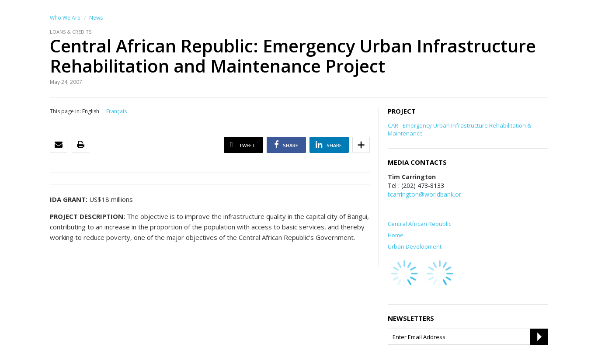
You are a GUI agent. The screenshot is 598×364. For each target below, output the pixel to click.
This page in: (65, 111)
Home (396, 235)
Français (116, 111)
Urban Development (415, 246)
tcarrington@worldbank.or (424, 194)
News (96, 18)
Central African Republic (419, 224)
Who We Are (65, 18)
